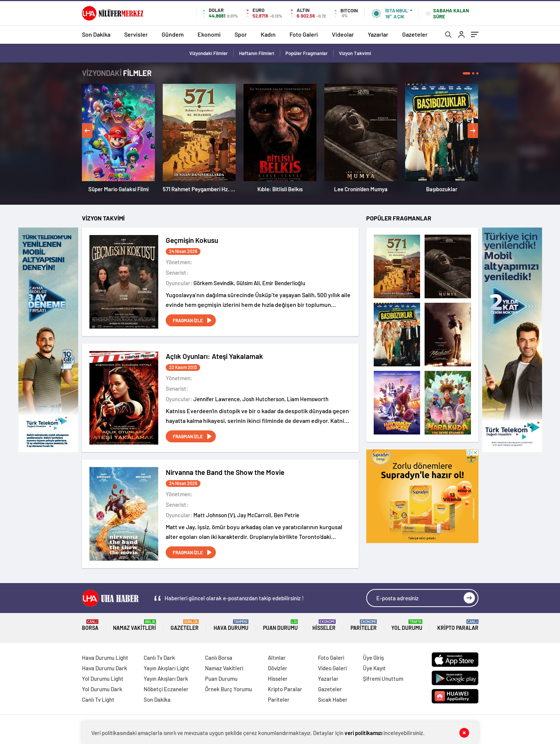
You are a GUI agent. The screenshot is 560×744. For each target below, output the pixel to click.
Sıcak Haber (333, 699)
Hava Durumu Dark (105, 668)
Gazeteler (415, 34)
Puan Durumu (280, 625)
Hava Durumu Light (105, 658)
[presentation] (87, 131)
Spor (241, 34)
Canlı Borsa (219, 658)
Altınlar (277, 658)
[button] (466, 73)
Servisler (136, 34)
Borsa (90, 625)
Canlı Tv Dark (159, 658)
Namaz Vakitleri (134, 625)
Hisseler (324, 625)
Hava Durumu (231, 625)
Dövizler (278, 668)
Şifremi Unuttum (383, 679)
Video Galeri (332, 668)
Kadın (268, 34)
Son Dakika (96, 34)
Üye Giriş (373, 658)
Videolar (343, 34)
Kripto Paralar (458, 625)
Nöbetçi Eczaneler (166, 689)
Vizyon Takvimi (355, 53)
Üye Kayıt (374, 668)
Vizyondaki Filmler (209, 53)
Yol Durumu (407, 625)
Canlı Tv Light (98, 699)
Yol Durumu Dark (102, 689)
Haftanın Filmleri (257, 53)
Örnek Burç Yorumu (229, 689)
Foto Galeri (304, 34)
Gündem (173, 34)
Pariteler (364, 625)
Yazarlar (378, 34)
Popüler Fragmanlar (307, 53)
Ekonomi (209, 34)
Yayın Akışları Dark (166, 679)
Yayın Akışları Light (166, 668)
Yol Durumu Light (103, 679)
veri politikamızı (363, 733)
